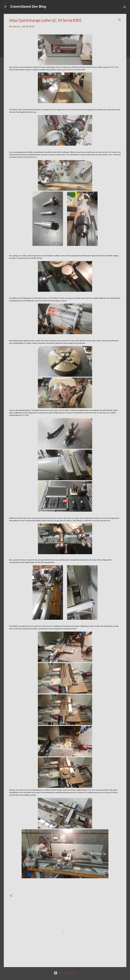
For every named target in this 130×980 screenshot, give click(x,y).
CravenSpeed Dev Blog (28, 6)
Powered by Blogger (65, 973)
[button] (119, 20)
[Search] (125, 7)
